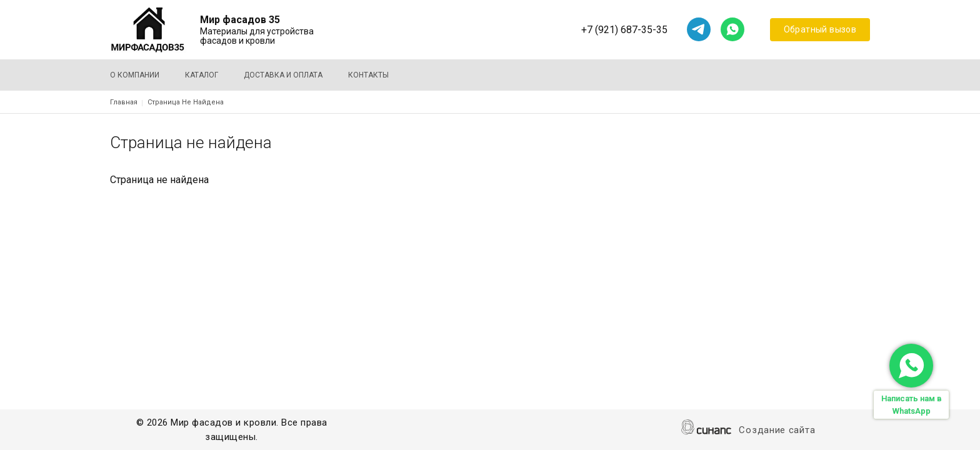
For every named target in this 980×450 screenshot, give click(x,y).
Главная (124, 102)
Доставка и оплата (283, 75)
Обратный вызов (820, 29)
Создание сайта (777, 431)
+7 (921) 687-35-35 (624, 30)
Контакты (368, 75)
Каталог (202, 75)
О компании (135, 75)
